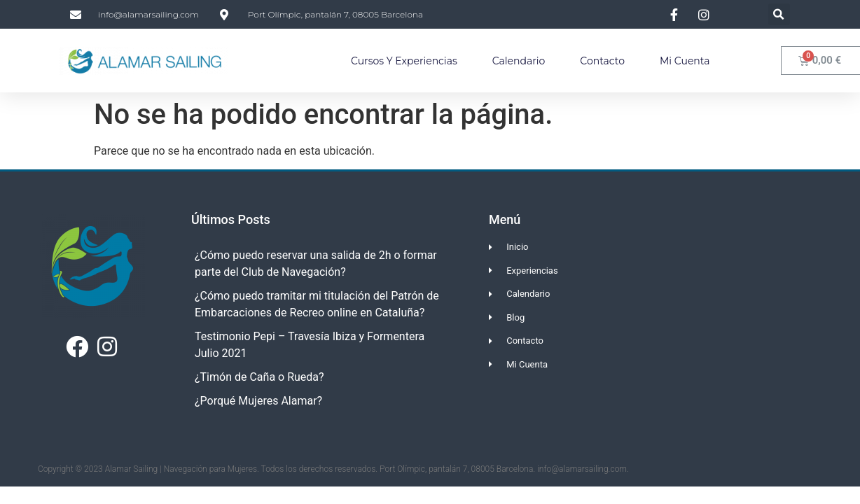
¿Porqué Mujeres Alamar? (258, 401)
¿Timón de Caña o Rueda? (259, 377)
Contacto (602, 61)
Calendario (519, 61)
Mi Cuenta (685, 61)
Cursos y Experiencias (404, 61)
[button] (779, 14)
